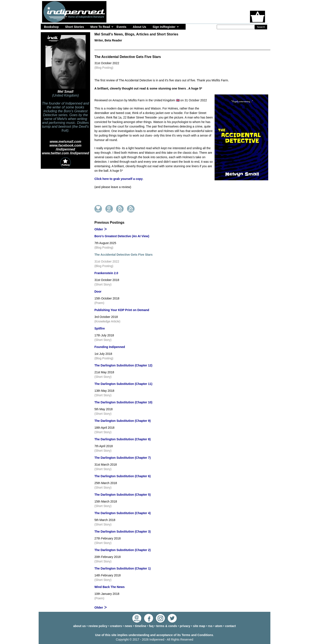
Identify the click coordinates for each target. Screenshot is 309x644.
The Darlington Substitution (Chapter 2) (123, 550)
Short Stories (74, 27)
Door (98, 292)
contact (230, 626)
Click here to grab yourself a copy (119, 179)
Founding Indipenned (110, 347)
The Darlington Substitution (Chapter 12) (123, 365)
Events (121, 27)
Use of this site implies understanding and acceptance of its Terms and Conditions (154, 635)
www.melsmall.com (65, 142)
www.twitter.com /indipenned (65, 153)
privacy (185, 626)
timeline (141, 626)
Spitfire (100, 328)
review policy (98, 626)
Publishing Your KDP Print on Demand (122, 310)
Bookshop (51, 27)
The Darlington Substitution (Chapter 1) (123, 568)
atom (219, 626)
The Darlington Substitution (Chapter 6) (123, 476)
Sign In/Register (164, 27)
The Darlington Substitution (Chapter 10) (123, 402)
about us (79, 626)
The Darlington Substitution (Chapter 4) (123, 513)
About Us (139, 27)
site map (199, 626)
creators (116, 626)
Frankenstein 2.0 (106, 273)
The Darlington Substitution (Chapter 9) (123, 421)
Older (99, 229)
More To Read (100, 27)
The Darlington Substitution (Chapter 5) (123, 495)
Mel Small (65, 92)
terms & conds (167, 626)
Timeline (210, 47)
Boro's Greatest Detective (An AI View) (122, 236)
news (128, 626)
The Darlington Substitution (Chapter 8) (123, 439)
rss (210, 626)
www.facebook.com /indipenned (66, 147)
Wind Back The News (110, 587)
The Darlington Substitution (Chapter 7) (123, 458)
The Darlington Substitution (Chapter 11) (123, 384)
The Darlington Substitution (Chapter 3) (123, 532)
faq (151, 626)
